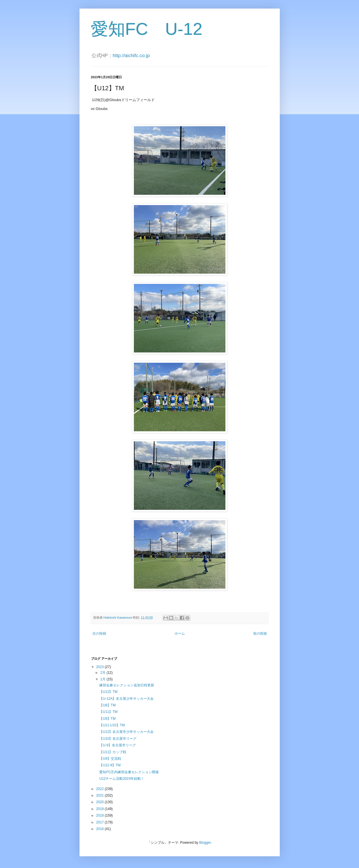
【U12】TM (108, 692)
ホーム (180, 634)
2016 (100, 829)
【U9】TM (107, 719)
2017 (100, 822)
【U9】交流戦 (110, 759)
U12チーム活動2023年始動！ (122, 779)
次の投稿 (99, 634)
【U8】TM (107, 705)
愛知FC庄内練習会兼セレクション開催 (129, 772)
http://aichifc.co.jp (131, 56)
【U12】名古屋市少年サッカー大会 (126, 732)
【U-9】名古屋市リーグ (117, 745)
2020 (100, 802)
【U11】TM (108, 712)
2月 (103, 673)
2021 (100, 795)
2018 (100, 815)
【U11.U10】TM (112, 725)
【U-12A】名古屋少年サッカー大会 (126, 699)
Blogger (205, 843)
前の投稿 (260, 634)
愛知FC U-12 (147, 29)
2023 (100, 667)
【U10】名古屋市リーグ (118, 739)
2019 (100, 809)
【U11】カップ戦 (113, 752)
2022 (100, 789)
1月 (103, 679)
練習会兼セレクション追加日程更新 (127, 685)
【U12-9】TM (110, 765)
